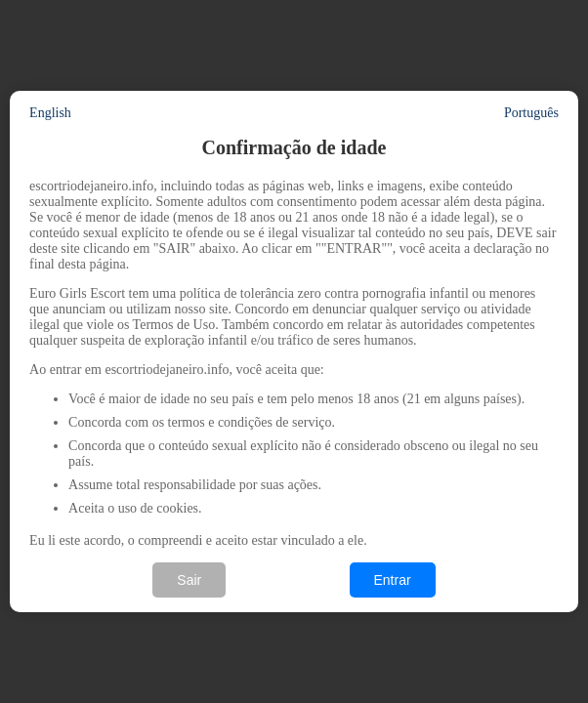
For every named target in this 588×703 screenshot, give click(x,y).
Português (531, 113)
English (50, 113)
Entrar (393, 580)
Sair (189, 580)
